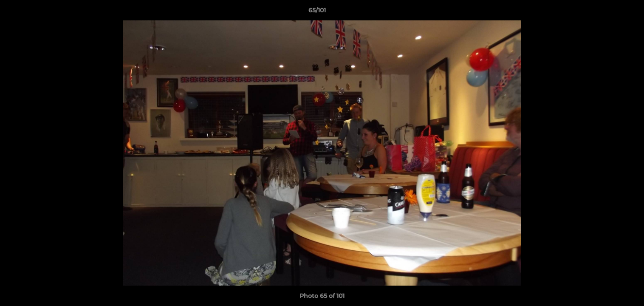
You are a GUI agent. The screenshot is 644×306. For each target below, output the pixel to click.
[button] (608, 12)
